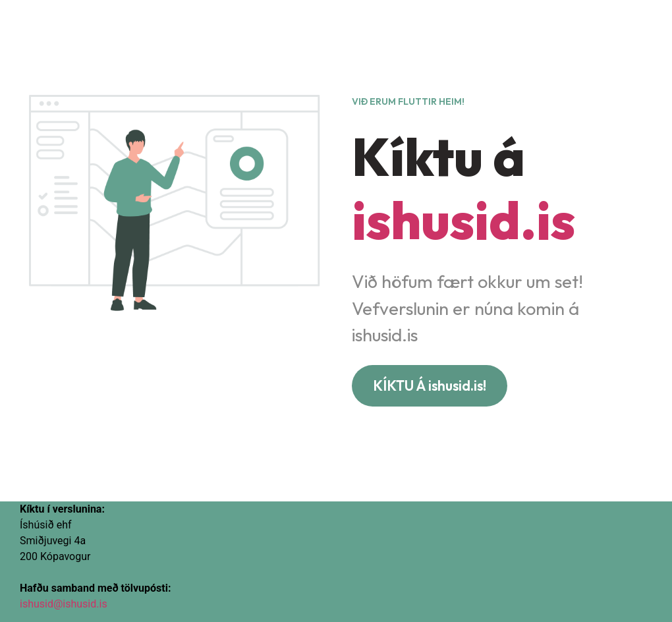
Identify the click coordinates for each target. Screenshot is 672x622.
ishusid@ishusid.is (64, 604)
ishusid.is (463, 220)
